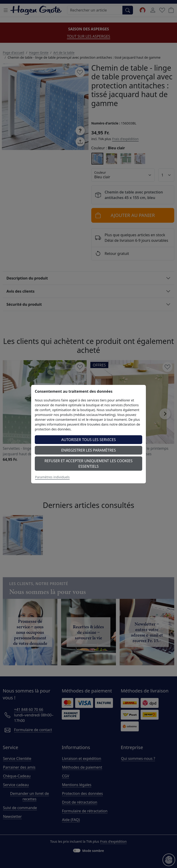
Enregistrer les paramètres (88, 450)
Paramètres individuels (52, 477)
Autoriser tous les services (89, 440)
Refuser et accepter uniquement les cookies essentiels (88, 464)
